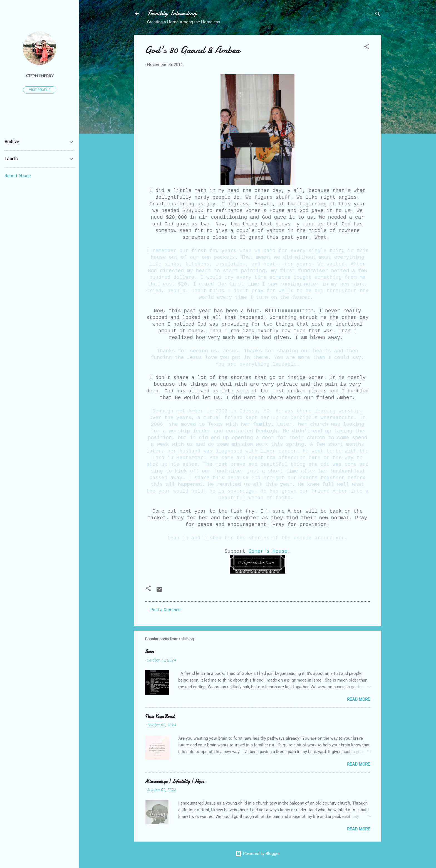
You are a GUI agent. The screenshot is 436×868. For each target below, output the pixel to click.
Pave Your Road (160, 716)
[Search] (378, 15)
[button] (367, 47)
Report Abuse (18, 176)
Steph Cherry (40, 76)
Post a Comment (166, 610)
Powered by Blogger (257, 854)
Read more (359, 699)
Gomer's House (268, 551)
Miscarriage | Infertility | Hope (174, 781)
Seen (149, 652)
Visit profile (40, 90)
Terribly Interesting (172, 13)
